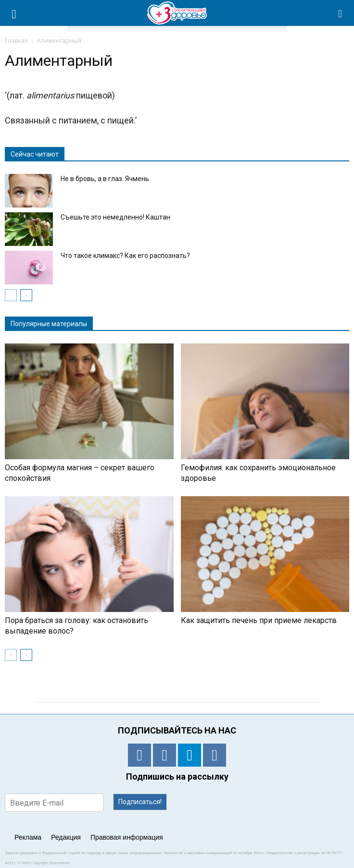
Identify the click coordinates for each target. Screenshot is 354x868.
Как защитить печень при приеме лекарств (259, 620)
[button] (341, 13)
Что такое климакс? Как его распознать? (125, 256)
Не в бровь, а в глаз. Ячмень (105, 179)
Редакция (66, 837)
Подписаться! (140, 802)
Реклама (28, 837)
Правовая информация (127, 837)
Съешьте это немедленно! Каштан (115, 217)
